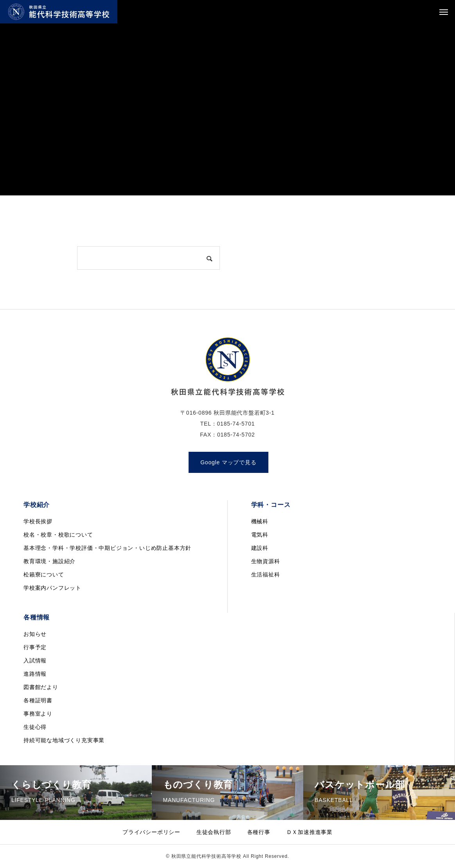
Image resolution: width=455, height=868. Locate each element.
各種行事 (259, 832)
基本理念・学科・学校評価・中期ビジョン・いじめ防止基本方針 (107, 548)
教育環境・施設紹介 (49, 561)
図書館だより (41, 687)
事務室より (38, 714)
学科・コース (271, 505)
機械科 (260, 521)
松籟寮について (44, 574)
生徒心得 (35, 727)
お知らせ (35, 634)
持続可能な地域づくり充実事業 (64, 740)
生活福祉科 (266, 574)
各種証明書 (38, 700)
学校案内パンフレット (52, 588)
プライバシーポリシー (151, 832)
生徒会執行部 (214, 832)
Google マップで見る (228, 462)
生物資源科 (266, 561)
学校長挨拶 (38, 521)
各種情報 (37, 617)
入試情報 (35, 660)
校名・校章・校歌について (58, 535)
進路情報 (35, 674)
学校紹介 (37, 505)
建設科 (260, 548)
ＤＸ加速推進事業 (309, 832)
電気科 (260, 535)
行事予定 (35, 647)
